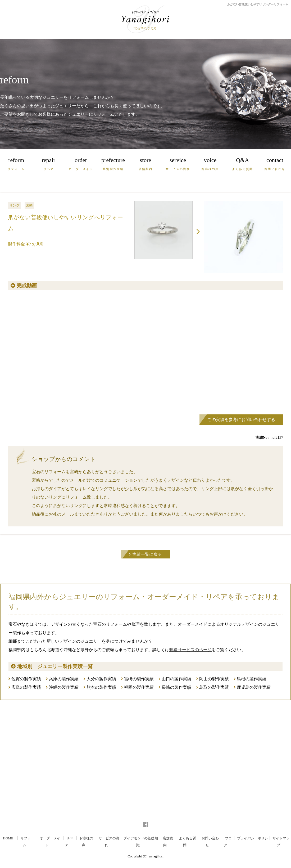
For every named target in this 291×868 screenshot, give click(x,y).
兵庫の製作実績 (64, 679)
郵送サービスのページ (190, 650)
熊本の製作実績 (101, 687)
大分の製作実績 (101, 679)
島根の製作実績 (252, 679)
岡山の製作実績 (214, 679)
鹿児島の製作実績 (254, 687)
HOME (8, 838)
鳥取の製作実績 (214, 687)
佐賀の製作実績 (26, 679)
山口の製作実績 (176, 679)
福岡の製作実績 (139, 687)
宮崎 (29, 205)
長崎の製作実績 (176, 687)
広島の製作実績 (26, 687)
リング (14, 205)
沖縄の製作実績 (64, 687)
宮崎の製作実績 (139, 679)
